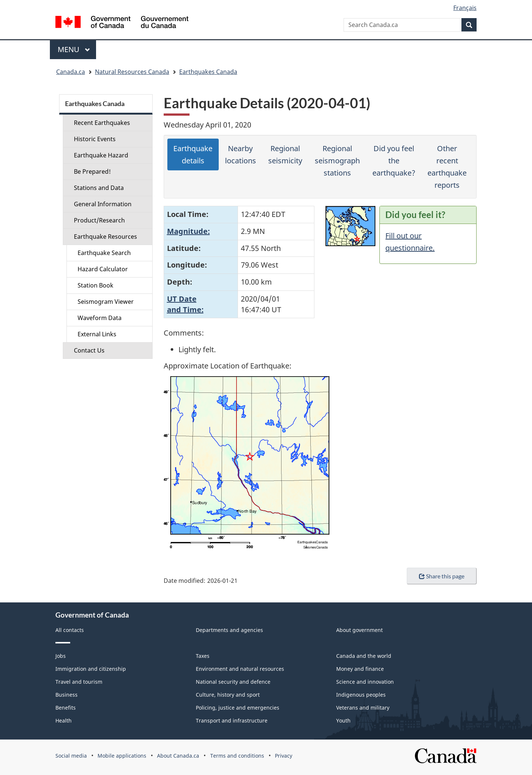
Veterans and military (363, 708)
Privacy (284, 756)
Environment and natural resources (240, 669)
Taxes (203, 656)
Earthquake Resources (105, 237)
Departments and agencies (229, 630)
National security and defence (233, 682)
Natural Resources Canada (132, 72)
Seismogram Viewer (106, 302)
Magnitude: (188, 231)
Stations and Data (99, 188)
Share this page (442, 576)
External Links (97, 334)
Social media (71, 756)
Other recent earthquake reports (447, 167)
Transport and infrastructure (232, 720)
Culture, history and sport (228, 695)
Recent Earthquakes (102, 123)
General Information (103, 204)
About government (359, 630)
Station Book (96, 285)
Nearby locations (241, 154)
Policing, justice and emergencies (238, 708)
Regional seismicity (285, 154)
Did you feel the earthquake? (394, 161)
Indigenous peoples (361, 695)
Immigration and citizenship (91, 669)
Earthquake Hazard (101, 155)
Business (66, 695)
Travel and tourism (79, 682)
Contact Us (89, 350)
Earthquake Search (104, 253)
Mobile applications (122, 756)
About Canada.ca (178, 756)
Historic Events (95, 139)
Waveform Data (100, 318)
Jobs (61, 656)
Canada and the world (364, 656)
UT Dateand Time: (185, 304)
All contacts (70, 630)
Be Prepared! (92, 171)
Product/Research (99, 220)
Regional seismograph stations (337, 161)
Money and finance (360, 669)
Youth (343, 720)
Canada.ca (71, 72)
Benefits (66, 708)
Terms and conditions (237, 756)
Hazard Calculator (103, 269)
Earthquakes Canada (208, 72)
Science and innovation (365, 682)
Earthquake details (193, 154)
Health (64, 720)
